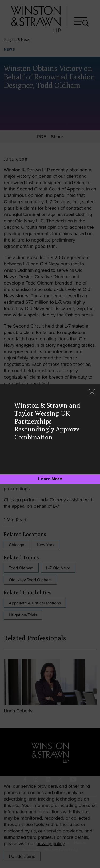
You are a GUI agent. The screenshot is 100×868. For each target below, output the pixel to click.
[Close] (92, 393)
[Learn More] (50, 479)
